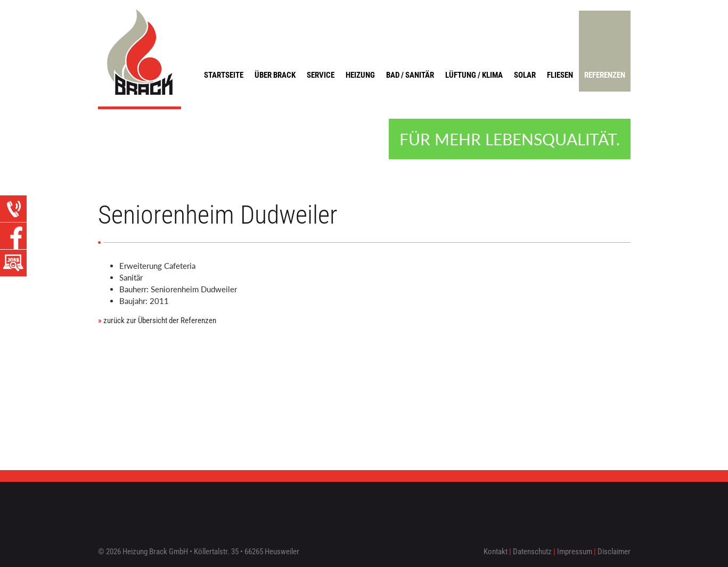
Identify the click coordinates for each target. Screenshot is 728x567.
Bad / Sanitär (410, 75)
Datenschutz (532, 552)
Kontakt (496, 552)
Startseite (224, 75)
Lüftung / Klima (474, 75)
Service (321, 75)
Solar (525, 75)
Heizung (360, 75)
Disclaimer (614, 552)
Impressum (575, 552)
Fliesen (560, 75)
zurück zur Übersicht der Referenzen (157, 321)
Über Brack (275, 75)
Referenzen (605, 75)
